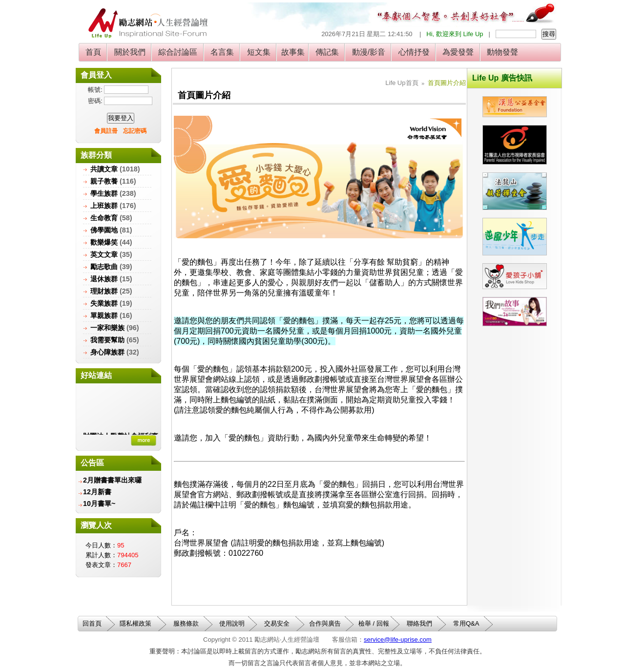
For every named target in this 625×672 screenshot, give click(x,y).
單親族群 (104, 315)
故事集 (293, 52)
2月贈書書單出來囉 (112, 480)
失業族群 (104, 303)
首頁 (94, 52)
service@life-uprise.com (398, 640)
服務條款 (186, 623)
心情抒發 (414, 52)
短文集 (259, 52)
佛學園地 (104, 230)
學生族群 (104, 193)
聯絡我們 (419, 623)
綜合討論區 (178, 52)
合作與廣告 (325, 623)
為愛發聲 (458, 52)
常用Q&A (466, 623)
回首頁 (92, 623)
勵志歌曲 (104, 267)
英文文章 (104, 254)
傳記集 (327, 52)
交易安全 (277, 623)
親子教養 (104, 181)
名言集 (222, 52)
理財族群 (104, 291)
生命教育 (104, 218)
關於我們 (130, 52)
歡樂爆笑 (104, 242)
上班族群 (104, 206)
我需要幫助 (107, 340)
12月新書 (97, 492)
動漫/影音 (368, 52)
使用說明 (232, 623)
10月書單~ (99, 504)
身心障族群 (107, 352)
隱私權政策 (135, 623)
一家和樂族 (107, 328)
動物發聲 (503, 52)
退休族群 (104, 279)
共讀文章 (104, 169)
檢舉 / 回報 (374, 623)
